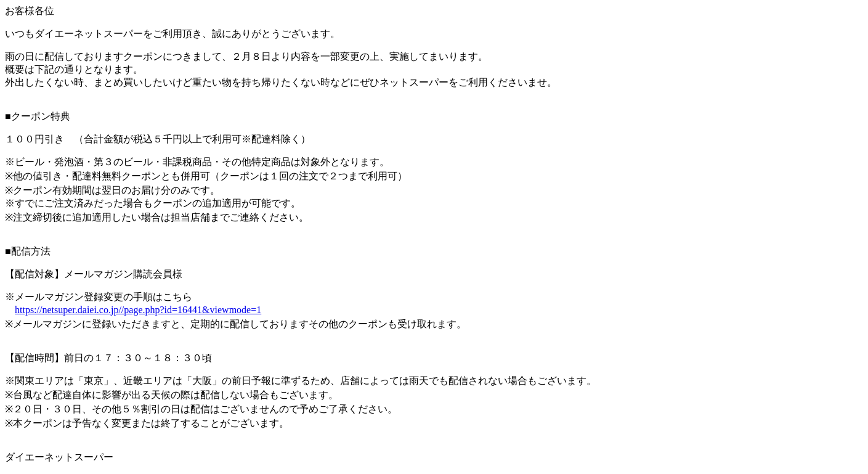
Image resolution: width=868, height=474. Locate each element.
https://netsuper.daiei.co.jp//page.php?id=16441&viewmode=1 (138, 310)
